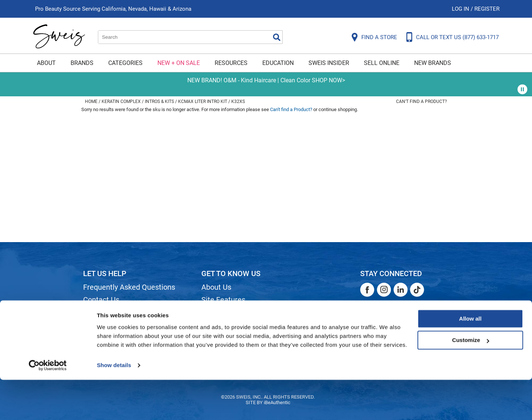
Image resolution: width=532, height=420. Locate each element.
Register (487, 9)
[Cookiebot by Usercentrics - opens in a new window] (48, 406)
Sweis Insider (329, 63)
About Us (216, 287)
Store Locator (224, 337)
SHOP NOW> (328, 80)
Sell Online (382, 63)
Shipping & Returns (114, 312)
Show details (114, 405)
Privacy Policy (106, 337)
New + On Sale (179, 63)
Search (277, 37)
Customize (471, 380)
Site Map (216, 312)
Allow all (470, 359)
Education (278, 63)
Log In (461, 9)
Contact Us (101, 300)
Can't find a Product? (422, 101)
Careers (214, 325)
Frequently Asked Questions (129, 287)
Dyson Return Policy (116, 325)
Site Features (223, 300)
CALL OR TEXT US (457, 37)
